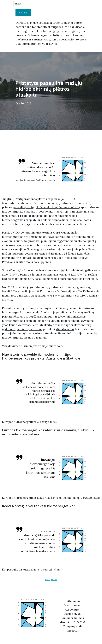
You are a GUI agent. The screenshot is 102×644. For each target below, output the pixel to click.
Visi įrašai (51, 580)
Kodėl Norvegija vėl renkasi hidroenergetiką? (39, 506)
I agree (23, 13)
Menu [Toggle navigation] (18, 4)
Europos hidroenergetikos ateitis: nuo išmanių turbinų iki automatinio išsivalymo (49, 432)
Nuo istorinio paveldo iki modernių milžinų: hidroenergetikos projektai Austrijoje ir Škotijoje (41, 356)
